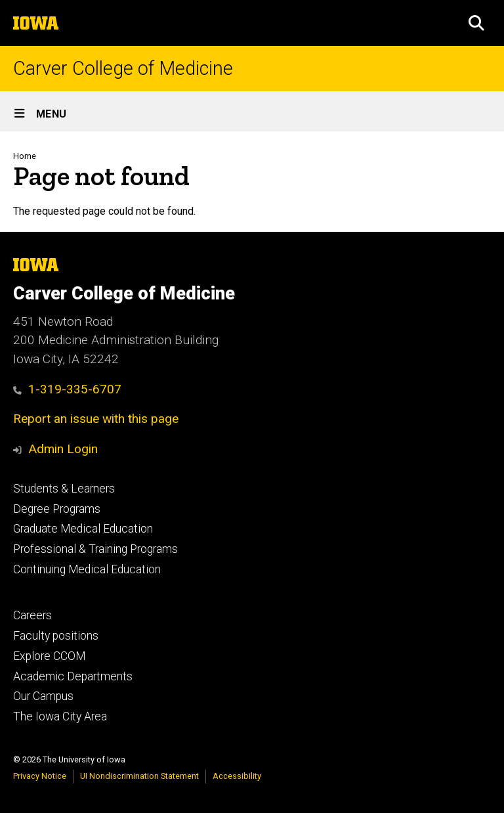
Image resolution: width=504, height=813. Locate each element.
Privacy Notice (40, 776)
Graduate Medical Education (83, 529)
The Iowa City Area (60, 716)
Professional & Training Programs (95, 549)
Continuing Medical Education (87, 569)
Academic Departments (73, 676)
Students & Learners (64, 489)
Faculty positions (56, 636)
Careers (32, 615)
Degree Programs (57, 509)
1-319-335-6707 (67, 389)
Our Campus (43, 696)
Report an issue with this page (96, 419)
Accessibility (237, 776)
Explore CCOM (49, 656)
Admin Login (63, 449)
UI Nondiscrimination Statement (139, 776)
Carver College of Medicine (123, 69)
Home (25, 156)
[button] (476, 23)
